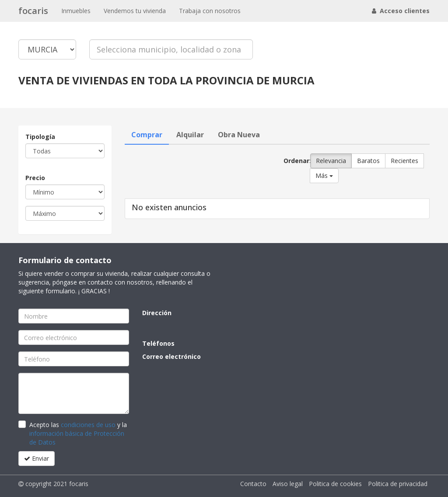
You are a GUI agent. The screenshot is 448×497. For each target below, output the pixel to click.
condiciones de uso (88, 425)
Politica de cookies (335, 484)
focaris (33, 11)
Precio (35, 178)
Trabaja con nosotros (210, 11)
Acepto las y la (78, 433)
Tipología (40, 137)
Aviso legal (288, 484)
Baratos (368, 161)
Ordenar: (294, 161)
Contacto (253, 484)
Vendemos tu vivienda (135, 11)
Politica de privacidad (398, 484)
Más (324, 176)
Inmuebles (76, 11)
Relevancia (331, 161)
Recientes (404, 161)
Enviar (37, 458)
